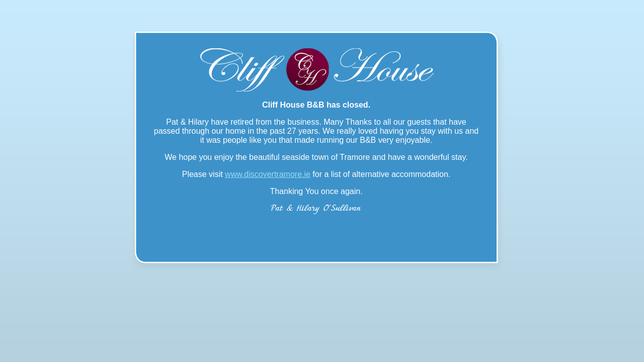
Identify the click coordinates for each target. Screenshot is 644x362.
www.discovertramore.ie (268, 174)
